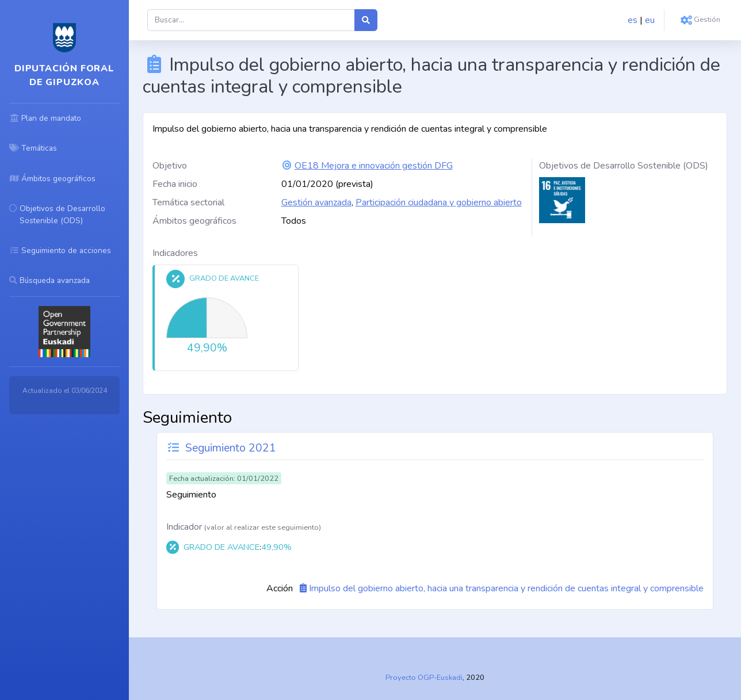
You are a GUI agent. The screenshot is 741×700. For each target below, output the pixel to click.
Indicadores (175, 253)
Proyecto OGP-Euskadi (424, 678)
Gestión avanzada (316, 202)
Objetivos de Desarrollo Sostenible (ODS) (624, 166)
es (633, 20)
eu (650, 20)
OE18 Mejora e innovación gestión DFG (374, 166)
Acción (280, 588)
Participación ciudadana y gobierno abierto (439, 202)
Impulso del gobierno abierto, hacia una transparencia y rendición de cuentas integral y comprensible (506, 588)
